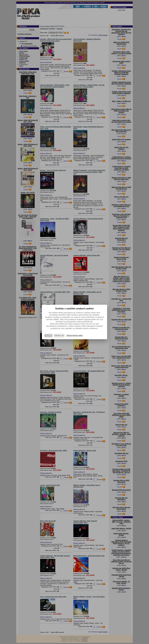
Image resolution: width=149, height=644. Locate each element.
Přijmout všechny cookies (75, 336)
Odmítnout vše (59, 336)
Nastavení (48, 336)
